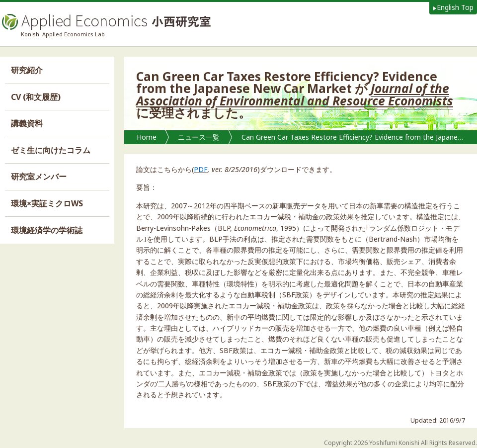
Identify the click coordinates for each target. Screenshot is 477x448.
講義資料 (27, 123)
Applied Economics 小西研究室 (105, 22)
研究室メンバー (39, 177)
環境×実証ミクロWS (47, 203)
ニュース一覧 (199, 137)
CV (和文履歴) (36, 97)
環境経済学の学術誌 (47, 230)
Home (147, 137)
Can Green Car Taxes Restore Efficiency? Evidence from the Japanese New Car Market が (357, 137)
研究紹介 (27, 70)
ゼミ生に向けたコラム (51, 150)
